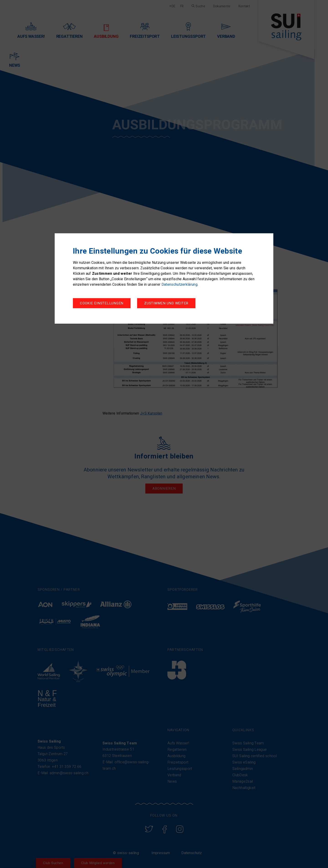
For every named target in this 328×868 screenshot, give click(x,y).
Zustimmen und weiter (168, 303)
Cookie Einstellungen (102, 303)
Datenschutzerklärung (179, 285)
